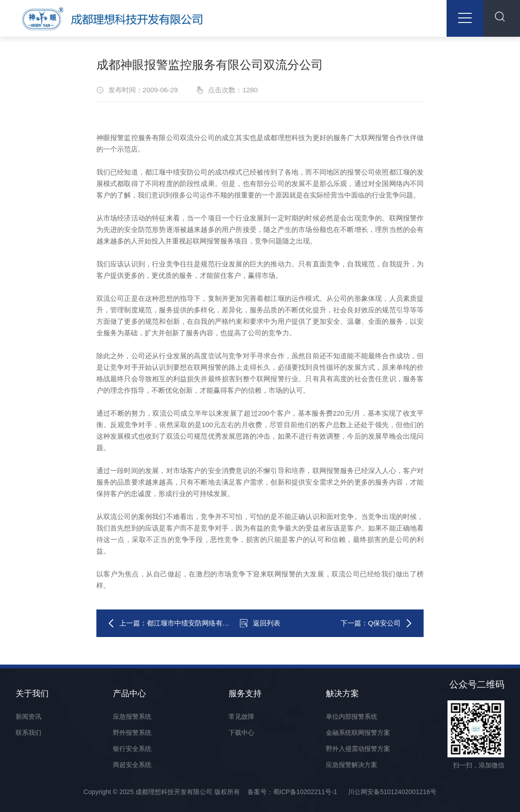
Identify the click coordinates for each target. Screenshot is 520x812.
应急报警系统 (132, 716)
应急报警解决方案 (352, 765)
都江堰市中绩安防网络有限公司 (195, 623)
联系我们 (28, 733)
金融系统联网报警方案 (358, 733)
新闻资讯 (28, 716)
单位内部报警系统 (352, 716)
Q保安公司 (385, 623)
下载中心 (241, 733)
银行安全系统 (132, 749)
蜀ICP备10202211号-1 (305, 792)
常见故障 (241, 716)
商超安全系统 (132, 765)
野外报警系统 (132, 733)
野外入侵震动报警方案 (358, 749)
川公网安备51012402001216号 (392, 792)
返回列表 (260, 623)
